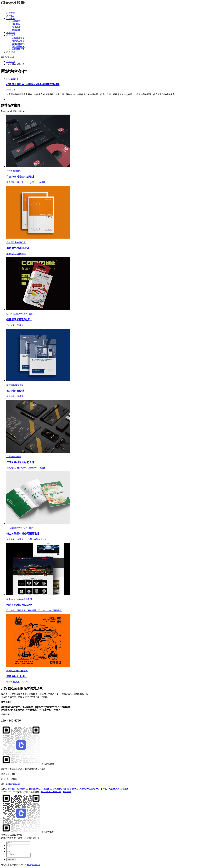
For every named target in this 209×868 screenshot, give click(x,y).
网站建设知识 (18, 41)
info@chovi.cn (14, 784)
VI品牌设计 (17, 21)
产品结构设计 (122, 789)
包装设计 (16, 30)
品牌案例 (11, 19)
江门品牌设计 (32, 789)
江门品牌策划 (19, 789)
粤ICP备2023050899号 (51, 792)
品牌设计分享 (18, 49)
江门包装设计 (82, 789)
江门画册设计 (69, 789)
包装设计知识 (18, 46)
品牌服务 (11, 16)
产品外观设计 (109, 789)
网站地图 (67, 792)
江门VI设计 (44, 789)
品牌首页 (11, 13)
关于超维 (11, 33)
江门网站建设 (56, 789)
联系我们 (11, 52)
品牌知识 (11, 35)
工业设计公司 (96, 789)
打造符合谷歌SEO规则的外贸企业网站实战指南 (33, 84)
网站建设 (16, 24)
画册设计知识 (18, 44)
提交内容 (11, 860)
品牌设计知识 (18, 38)
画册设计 (16, 27)
